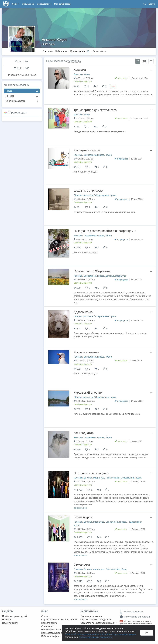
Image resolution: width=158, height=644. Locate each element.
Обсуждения (28, 4)
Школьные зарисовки (88, 191)
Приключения (113, 478)
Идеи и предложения (91, 616)
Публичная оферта (51, 636)
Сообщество (44, 4)
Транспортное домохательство (95, 110)
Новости (7, 620)
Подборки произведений (15, 616)
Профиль (48, 51)
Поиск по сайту (10, 623)
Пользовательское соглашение (57, 633)
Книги (15, 4)
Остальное (99, 51)
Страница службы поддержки (96, 620)
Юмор (87, 74)
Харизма (80, 70)
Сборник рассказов (22, 101)
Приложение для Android (135, 617)
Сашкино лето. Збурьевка (92, 271)
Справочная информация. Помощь (59, 620)
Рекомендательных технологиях (96, 637)
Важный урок (83, 517)
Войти (152, 4)
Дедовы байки (83, 312)
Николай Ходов (54, 40)
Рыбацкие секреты (87, 150)
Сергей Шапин (109, 623)
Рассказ (22, 96)
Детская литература (116, 276)
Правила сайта (49, 623)
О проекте (47, 616)
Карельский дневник (88, 393)
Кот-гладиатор (84, 433)
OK (147, 633)
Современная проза (94, 155)
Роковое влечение (86, 352)
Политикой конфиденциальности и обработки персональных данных (101, 634)
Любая (22, 91)
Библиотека (61, 51)
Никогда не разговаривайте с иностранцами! (105, 231)
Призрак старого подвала (91, 473)
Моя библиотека (62, 4)
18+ (121, 621)
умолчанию (74, 61)
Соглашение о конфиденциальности (53, 628)
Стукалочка (82, 565)
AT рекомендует (17, 113)
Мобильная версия (132, 612)
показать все (80, 508)
